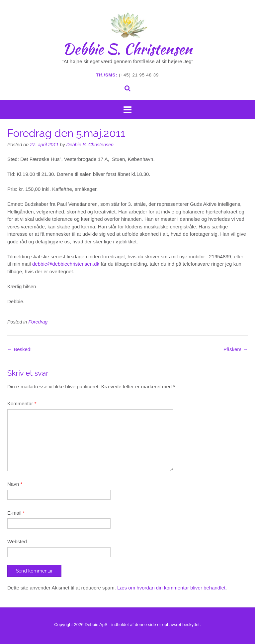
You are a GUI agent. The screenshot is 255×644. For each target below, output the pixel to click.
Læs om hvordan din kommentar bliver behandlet (171, 588)
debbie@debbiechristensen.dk (66, 264)
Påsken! (236, 349)
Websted (17, 541)
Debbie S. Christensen (127, 49)
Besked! (19, 349)
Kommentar (22, 403)
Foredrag (38, 322)
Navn (15, 484)
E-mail (16, 513)
